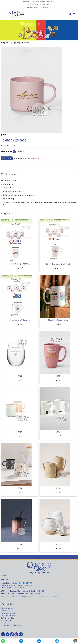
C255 (20, 488)
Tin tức (36, 4)
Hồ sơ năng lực (6, 611)
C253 (20, 544)
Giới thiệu (30, 4)
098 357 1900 (36, 158)
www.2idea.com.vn (32, 7)
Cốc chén (26, 43)
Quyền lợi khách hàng (8, 618)
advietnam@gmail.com (18, 587)
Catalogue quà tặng (7, 608)
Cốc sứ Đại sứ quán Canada (58, 320)
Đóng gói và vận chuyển (8, 616)
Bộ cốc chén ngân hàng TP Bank (58, 264)
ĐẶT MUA (7, 158)
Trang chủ (5, 43)
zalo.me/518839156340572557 (22, 583)
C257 (20, 432)
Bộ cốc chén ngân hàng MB (20, 320)
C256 (58, 432)
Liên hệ (49, 4)
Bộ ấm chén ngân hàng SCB (20, 264)
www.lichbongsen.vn (45, 7)
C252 (58, 544)
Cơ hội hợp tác (6, 623)
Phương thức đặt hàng (8, 613)
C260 (20, 376)
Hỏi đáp (43, 4)
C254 (58, 488)
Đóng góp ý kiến (6, 621)
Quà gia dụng (15, 43)
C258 (58, 376)
